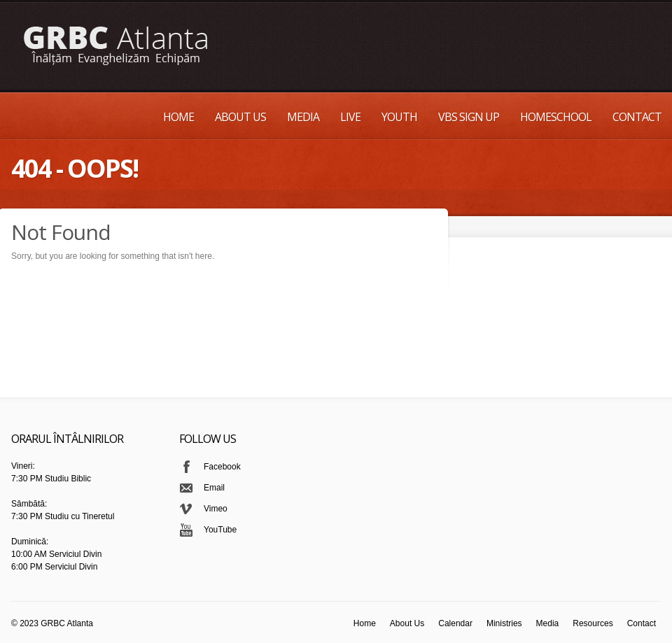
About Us (240, 117)
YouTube (220, 530)
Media (303, 117)
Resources (593, 623)
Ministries (504, 623)
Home (178, 117)
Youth (399, 117)
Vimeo (216, 509)
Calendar (455, 623)
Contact (637, 117)
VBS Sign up (469, 117)
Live (350, 117)
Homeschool (556, 117)
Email (214, 488)
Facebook (222, 467)
